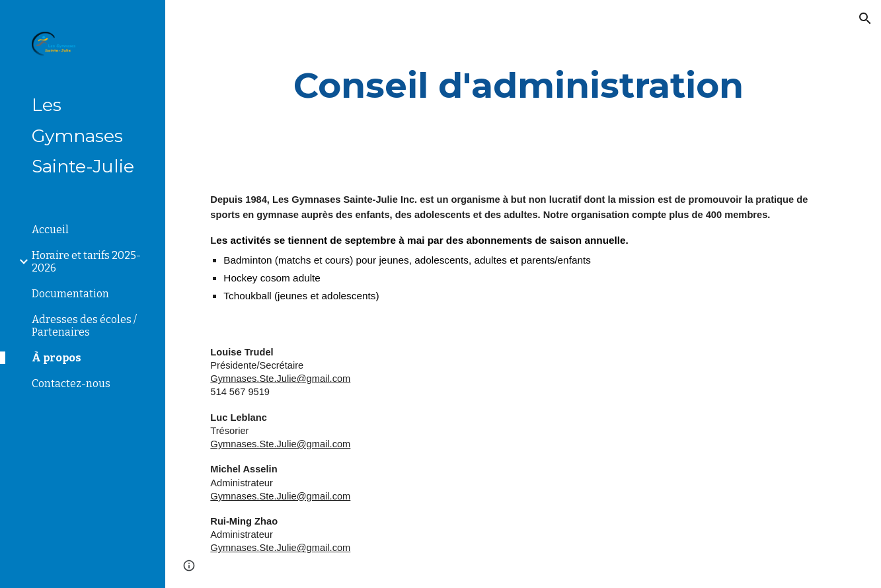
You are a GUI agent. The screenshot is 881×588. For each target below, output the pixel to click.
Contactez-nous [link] (71, 384)
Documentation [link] (70, 294)
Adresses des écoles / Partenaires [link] (84, 326)
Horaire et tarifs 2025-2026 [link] (86, 262)
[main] (523, 86)
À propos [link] (57, 358)
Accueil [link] (50, 230)
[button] (865, 18)
